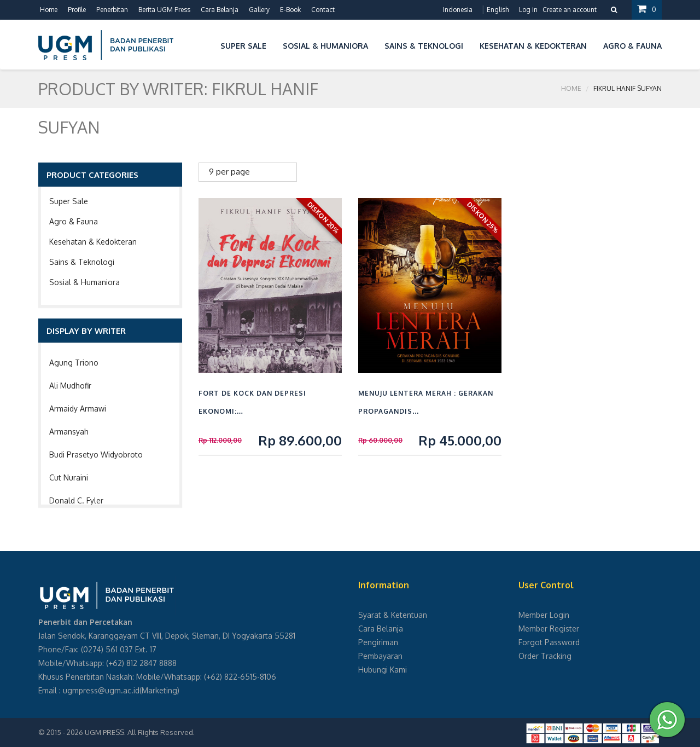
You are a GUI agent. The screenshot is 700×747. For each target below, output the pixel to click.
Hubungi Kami (383, 670)
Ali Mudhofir (70, 386)
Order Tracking (545, 656)
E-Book (290, 10)
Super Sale (69, 201)
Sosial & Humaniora (84, 282)
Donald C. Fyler (76, 500)
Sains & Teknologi (82, 262)
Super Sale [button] (243, 46)
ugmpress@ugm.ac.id (101, 690)
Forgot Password (549, 642)
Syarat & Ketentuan (393, 615)
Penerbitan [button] (112, 10)
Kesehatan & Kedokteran (93, 242)
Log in (528, 10)
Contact (323, 10)
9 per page (229, 172)
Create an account (570, 10)
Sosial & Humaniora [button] (325, 46)
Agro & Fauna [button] (632, 46)
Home (49, 10)
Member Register (549, 629)
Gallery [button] (259, 10)
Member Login (544, 615)
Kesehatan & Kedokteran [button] (533, 46)
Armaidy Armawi (78, 409)
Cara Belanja (220, 10)
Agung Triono (74, 363)
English (498, 10)
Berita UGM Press (164, 10)
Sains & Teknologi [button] (424, 46)
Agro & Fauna (74, 221)
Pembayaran (380, 656)
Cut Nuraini (69, 477)
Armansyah (69, 432)
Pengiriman (378, 642)
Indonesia (458, 10)
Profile (77, 10)
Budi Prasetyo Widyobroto (96, 454)
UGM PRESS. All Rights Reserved (139, 732)
